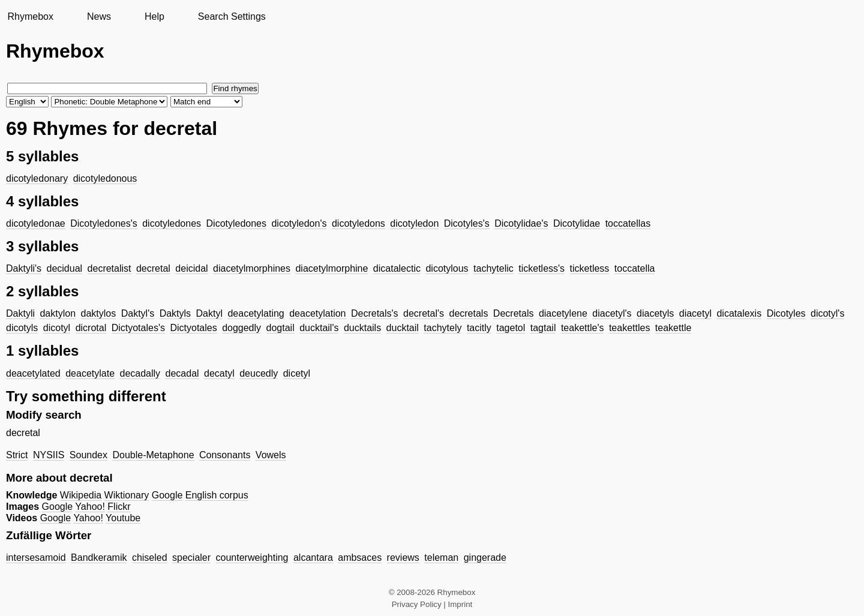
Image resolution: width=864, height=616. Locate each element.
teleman (441, 558)
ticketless (590, 268)
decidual (65, 268)
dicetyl (297, 373)
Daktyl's (138, 313)
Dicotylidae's (521, 223)
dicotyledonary (37, 178)
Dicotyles (786, 313)
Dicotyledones (237, 223)
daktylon (58, 313)
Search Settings (232, 16)
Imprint (460, 604)
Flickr (119, 507)
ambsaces (360, 558)
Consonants (225, 455)
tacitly (479, 328)
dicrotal (91, 328)
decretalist (109, 268)
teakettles (629, 328)
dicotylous (447, 268)
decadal (182, 373)
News (99, 16)
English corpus (217, 495)
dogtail (280, 328)
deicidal (191, 268)
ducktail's (319, 328)
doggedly (241, 328)
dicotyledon (414, 223)
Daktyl (209, 313)
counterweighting (252, 558)
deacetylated (33, 373)
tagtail (543, 328)
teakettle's (583, 328)
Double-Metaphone (153, 455)
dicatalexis (739, 313)
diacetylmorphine (331, 268)
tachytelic (493, 268)
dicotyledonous (105, 178)
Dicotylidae (577, 223)
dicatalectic (397, 268)
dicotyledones (172, 223)
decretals (468, 313)
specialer (191, 558)
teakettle (673, 328)
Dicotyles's (467, 223)
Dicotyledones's (104, 223)
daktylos (99, 313)
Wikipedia (81, 495)
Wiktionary (127, 495)
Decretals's (375, 313)
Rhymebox (30, 16)
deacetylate (90, 373)
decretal (153, 268)
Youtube (123, 518)
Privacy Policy (417, 604)
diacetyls (655, 313)
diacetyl (695, 313)
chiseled (150, 558)
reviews (403, 558)
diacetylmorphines (252, 268)
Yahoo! (90, 507)
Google (167, 495)
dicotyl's (827, 313)
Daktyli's (24, 268)
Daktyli (20, 313)
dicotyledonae (36, 223)
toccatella (635, 268)
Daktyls (175, 313)
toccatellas (628, 223)
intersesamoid (36, 558)
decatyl (219, 373)
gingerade (485, 558)
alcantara (313, 558)
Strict (17, 455)
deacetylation (317, 313)
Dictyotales (193, 328)
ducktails (362, 328)
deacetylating (256, 313)
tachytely (442, 328)
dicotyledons (358, 223)
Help (154, 16)
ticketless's (541, 268)
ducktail (403, 328)
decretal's (424, 313)
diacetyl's (612, 313)
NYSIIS (49, 455)
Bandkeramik (99, 558)
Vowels (271, 455)
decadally (140, 373)
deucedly (259, 373)
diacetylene (563, 313)
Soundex (88, 455)
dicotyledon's (299, 223)
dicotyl (57, 328)
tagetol (511, 328)
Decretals (514, 313)
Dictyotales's (138, 328)
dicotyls (22, 328)
